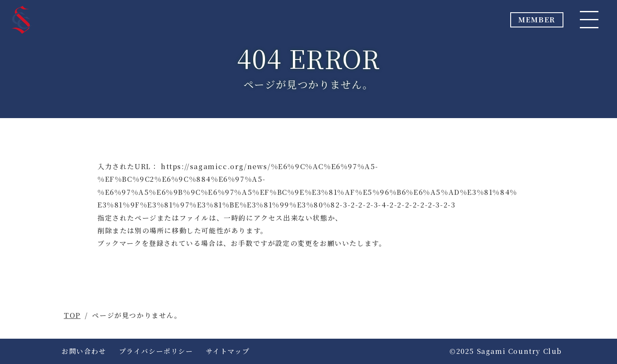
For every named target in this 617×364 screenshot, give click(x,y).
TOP (72, 315)
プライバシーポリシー (156, 351)
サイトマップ (228, 351)
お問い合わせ (84, 351)
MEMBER (521, 22)
